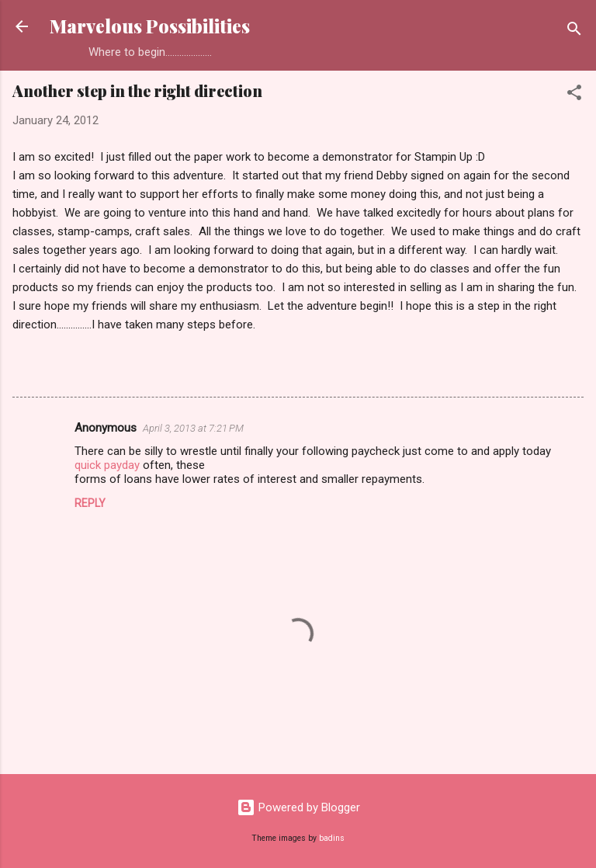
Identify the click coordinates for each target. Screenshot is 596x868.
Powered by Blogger (298, 807)
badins (332, 838)
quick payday (107, 465)
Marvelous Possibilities (150, 26)
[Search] (574, 31)
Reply (90, 503)
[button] (574, 95)
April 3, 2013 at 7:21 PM (193, 428)
